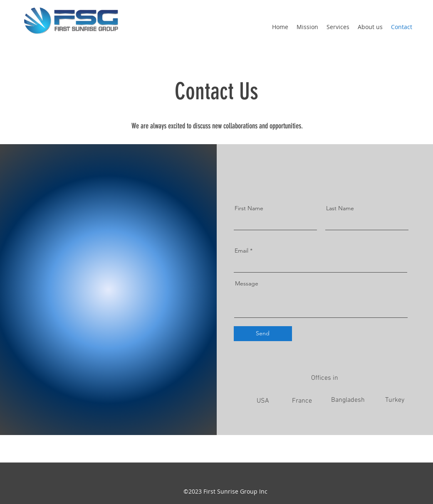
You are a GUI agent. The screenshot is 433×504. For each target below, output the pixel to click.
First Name (249, 208)
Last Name (340, 208)
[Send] (263, 334)
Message (247, 283)
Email (241, 251)
